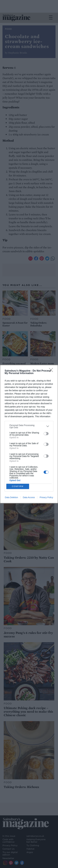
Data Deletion (12, 497)
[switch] (46, 434)
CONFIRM (18, 486)
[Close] (52, 371)
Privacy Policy (46, 497)
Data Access (29, 497)
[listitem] (29, 426)
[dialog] (29, 434)
